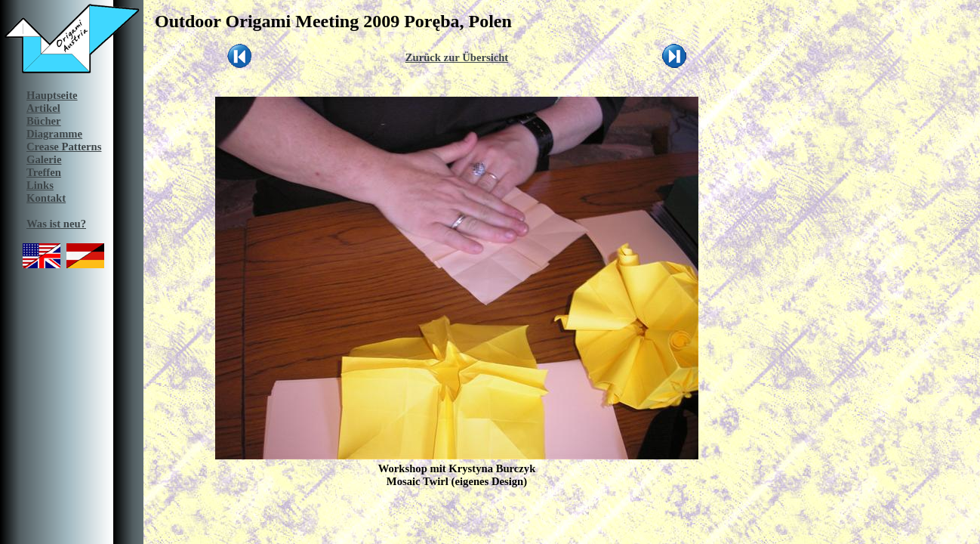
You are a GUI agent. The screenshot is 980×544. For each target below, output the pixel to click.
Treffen (44, 172)
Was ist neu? (56, 224)
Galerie (44, 159)
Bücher (44, 121)
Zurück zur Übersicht (457, 57)
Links (40, 185)
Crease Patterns (64, 147)
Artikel (43, 108)
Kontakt (46, 198)
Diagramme (54, 134)
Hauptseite (52, 95)
